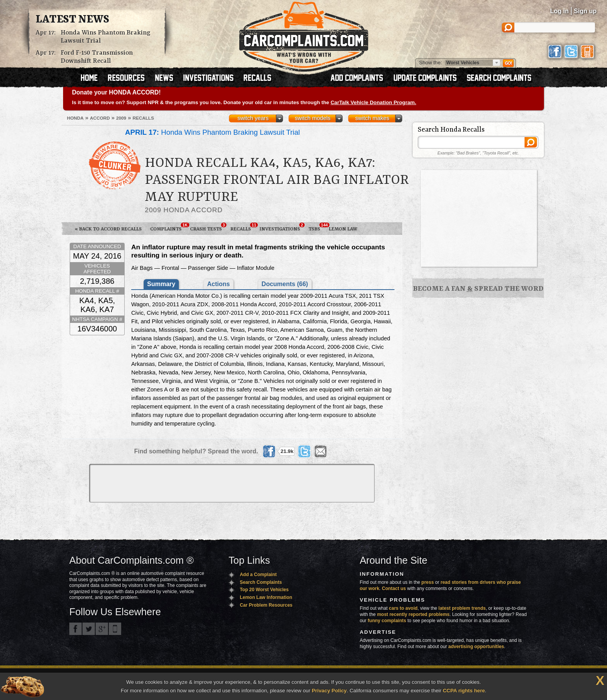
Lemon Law (343, 229)
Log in (559, 11)
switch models (312, 118)
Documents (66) (285, 284)
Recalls (243, 227)
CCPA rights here (464, 691)
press (428, 582)
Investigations (282, 227)
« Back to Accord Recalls (108, 229)
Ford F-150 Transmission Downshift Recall (97, 57)
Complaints (168, 227)
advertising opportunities (476, 647)
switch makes (372, 118)
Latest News (72, 20)
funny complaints (387, 621)
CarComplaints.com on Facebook (75, 629)
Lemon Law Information (266, 597)
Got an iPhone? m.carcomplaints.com (115, 629)
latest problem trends (462, 608)
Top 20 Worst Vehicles (264, 590)
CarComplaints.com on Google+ (102, 629)
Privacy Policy (329, 691)
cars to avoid (403, 608)
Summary (161, 284)
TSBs (316, 227)
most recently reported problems (413, 614)
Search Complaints (261, 582)
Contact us (394, 588)
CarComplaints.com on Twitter (89, 629)
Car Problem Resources (266, 605)
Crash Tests (208, 227)
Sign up (585, 11)
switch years (253, 118)
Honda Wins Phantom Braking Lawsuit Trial (106, 37)
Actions (219, 284)
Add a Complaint (258, 575)
